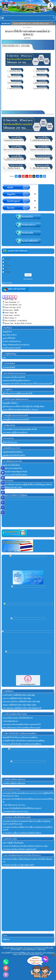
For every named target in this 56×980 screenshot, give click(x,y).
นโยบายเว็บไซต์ (23, 955)
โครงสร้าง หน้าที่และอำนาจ (12, 341)
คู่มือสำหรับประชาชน (10, 442)
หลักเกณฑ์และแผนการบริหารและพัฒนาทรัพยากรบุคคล (21, 728)
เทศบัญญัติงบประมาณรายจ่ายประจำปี (16, 419)
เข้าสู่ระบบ (6, 940)
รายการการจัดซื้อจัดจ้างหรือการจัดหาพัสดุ (17, 699)
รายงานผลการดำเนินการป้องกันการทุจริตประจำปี (19, 850)
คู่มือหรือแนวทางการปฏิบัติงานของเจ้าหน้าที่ (17, 393)
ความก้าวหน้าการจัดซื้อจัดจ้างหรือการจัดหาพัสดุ (19, 696)
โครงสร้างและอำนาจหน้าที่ (11, 348)
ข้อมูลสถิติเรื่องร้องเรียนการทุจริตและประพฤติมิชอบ (20, 738)
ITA (3, 483)
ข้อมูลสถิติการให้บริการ (10, 403)
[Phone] (6, 962)
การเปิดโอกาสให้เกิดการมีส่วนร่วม (14, 784)
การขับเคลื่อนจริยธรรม (10, 722)
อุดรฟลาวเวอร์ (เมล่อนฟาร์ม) (12, 468)
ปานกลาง (7, 265)
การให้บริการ (28, 27)
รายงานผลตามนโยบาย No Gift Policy (15, 812)
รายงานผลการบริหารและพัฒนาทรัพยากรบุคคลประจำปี (22, 725)
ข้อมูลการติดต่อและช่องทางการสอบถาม (16, 345)
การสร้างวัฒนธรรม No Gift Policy (14, 806)
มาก (6, 262)
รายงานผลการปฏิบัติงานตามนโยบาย (15, 432)
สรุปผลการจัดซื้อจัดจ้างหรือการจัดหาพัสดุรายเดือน (19, 705)
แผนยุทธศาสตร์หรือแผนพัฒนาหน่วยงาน (16, 380)
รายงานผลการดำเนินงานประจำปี (14, 377)
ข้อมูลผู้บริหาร (7, 332)
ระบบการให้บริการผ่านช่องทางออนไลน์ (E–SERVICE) (28, 33)
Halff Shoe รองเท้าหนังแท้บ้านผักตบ (15, 475)
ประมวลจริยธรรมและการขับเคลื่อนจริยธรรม (18, 719)
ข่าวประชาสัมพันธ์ (9, 367)
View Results (28, 279)
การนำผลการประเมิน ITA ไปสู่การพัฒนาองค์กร (18, 866)
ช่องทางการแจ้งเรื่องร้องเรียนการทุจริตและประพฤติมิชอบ (22, 745)
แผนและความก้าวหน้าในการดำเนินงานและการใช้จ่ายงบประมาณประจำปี (27, 384)
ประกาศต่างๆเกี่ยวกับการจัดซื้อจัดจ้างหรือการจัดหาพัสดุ (21, 702)
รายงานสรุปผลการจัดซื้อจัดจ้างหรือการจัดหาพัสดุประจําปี (22, 709)
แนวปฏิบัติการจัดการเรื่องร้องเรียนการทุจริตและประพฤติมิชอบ (24, 741)
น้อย (6, 269)
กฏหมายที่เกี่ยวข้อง (9, 338)
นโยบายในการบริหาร (10, 335)
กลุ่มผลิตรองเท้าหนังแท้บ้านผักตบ (14, 455)
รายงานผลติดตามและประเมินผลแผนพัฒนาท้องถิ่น (20, 429)
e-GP (3, 488)
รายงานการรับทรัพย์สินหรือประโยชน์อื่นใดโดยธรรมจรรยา (22, 809)
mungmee (28, 38)
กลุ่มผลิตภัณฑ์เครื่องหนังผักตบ (13, 452)
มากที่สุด (7, 259)
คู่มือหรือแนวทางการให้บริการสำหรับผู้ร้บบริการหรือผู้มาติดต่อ (23, 406)
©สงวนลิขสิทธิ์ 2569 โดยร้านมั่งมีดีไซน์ (14, 953)
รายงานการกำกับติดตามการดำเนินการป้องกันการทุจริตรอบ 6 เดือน (25, 847)
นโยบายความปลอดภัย (34, 953)
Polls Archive (7, 283)
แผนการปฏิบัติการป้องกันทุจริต (13, 843)
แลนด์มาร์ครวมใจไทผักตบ (11, 465)
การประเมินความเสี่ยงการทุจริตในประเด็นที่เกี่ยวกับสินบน (22, 834)
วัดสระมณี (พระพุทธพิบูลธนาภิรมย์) (15, 472)
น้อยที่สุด (7, 272)
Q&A (4, 358)
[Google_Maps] (6, 968)
